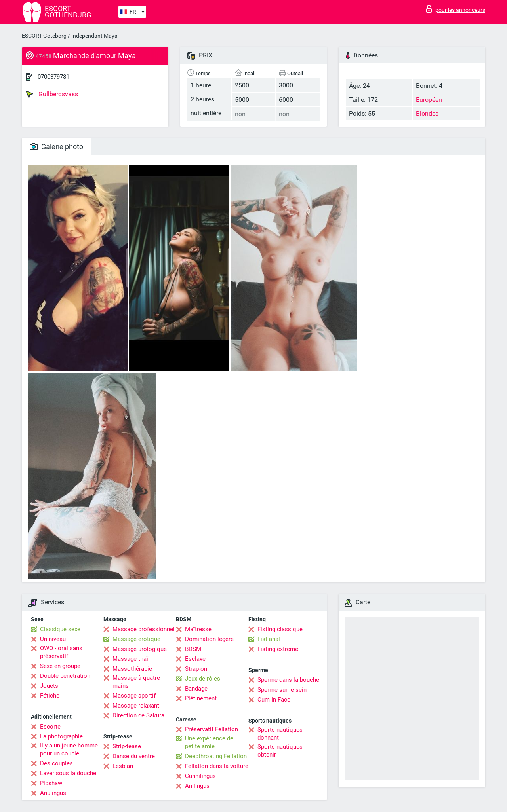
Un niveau (53, 639)
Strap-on (196, 669)
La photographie (61, 736)
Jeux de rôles (203, 679)
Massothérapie (132, 669)
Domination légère (209, 639)
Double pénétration (65, 676)
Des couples (56, 763)
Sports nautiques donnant (280, 734)
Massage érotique (136, 639)
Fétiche (50, 696)
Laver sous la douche (68, 773)
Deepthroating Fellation (216, 756)
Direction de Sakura (138, 715)
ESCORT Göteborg (44, 36)
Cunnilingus (200, 776)
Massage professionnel (144, 629)
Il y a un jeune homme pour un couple (69, 749)
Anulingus (53, 793)
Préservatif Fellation (212, 729)
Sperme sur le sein (282, 690)
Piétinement (201, 698)
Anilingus (197, 786)
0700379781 (53, 77)
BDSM (193, 649)
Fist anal (269, 639)
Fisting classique (280, 629)
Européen (429, 100)
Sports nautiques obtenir (280, 751)
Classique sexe (60, 629)
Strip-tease (127, 746)
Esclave (195, 659)
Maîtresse (198, 629)
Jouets (49, 686)
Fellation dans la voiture (217, 766)
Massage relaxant (136, 706)
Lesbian (123, 766)
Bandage (196, 689)
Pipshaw (51, 783)
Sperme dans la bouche (288, 680)
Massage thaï (130, 659)
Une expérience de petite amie (209, 742)
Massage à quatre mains (136, 682)
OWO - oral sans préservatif (61, 652)
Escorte (50, 727)
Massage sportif (134, 696)
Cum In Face (274, 700)
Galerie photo (56, 147)
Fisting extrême (278, 649)
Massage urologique (140, 649)
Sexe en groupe (60, 666)
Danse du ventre (134, 756)
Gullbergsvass (52, 94)
